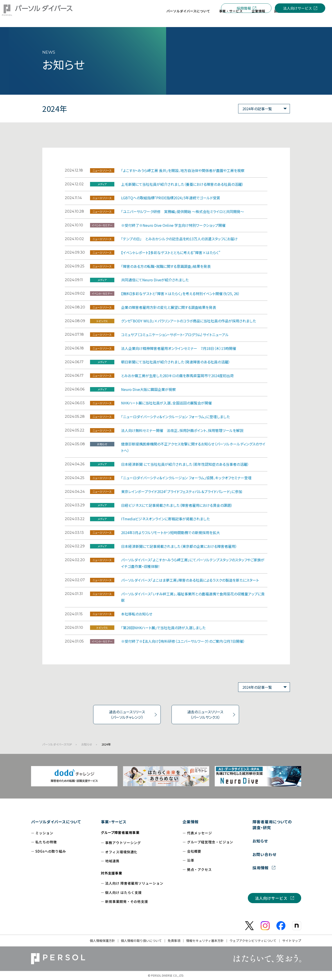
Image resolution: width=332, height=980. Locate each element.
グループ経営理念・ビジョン (210, 842)
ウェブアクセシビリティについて (253, 941)
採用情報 (244, 8)
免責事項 (174, 941)
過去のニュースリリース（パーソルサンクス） (205, 714)
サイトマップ (292, 941)
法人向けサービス (298, 8)
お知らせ (87, 744)
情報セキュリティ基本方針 (205, 941)
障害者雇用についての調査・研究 (272, 825)
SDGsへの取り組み (51, 851)
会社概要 (194, 851)
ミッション (44, 833)
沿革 (191, 860)
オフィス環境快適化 (121, 852)
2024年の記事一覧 (257, 109)
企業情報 (191, 822)
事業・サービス (114, 822)
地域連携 (112, 861)
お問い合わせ (264, 854)
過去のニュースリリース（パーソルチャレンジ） (127, 714)
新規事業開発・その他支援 (127, 901)
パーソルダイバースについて (56, 822)
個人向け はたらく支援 (123, 892)
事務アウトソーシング (123, 843)
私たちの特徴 (46, 842)
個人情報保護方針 (102, 941)
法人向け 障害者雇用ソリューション (134, 883)
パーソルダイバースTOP (57, 744)
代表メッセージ (200, 833)
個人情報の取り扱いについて (141, 941)
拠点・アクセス (199, 869)
